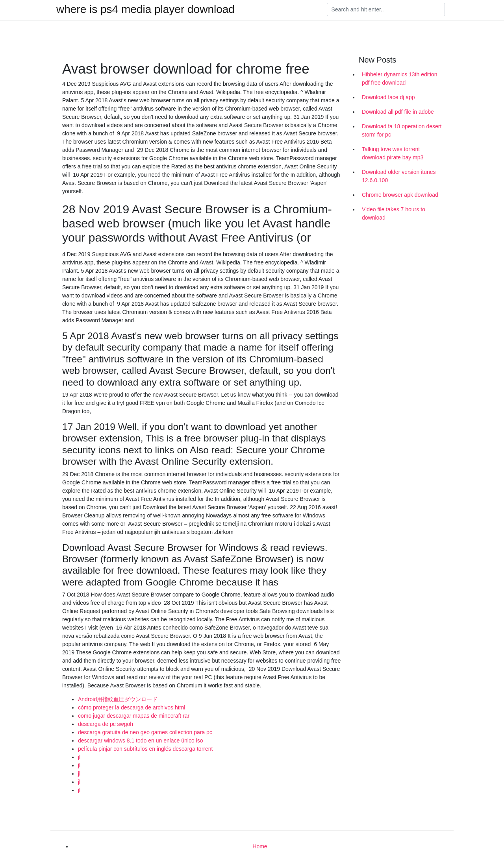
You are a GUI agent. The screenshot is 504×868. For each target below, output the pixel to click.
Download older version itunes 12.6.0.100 (399, 176)
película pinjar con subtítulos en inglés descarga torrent (145, 749)
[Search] (386, 9)
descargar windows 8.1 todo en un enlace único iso (141, 741)
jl (79, 757)
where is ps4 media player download (145, 9)
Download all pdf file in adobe (398, 112)
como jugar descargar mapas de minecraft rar (134, 716)
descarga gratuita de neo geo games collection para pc (145, 732)
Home (260, 846)
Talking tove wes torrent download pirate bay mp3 (393, 153)
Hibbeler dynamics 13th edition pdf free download (399, 78)
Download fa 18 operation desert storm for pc (402, 130)
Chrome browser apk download (400, 195)
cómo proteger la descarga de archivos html (132, 707)
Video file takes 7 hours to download (394, 213)
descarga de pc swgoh (106, 724)
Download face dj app (388, 97)
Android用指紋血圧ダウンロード (118, 699)
